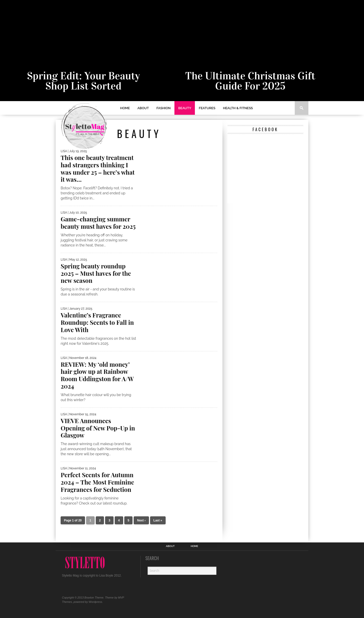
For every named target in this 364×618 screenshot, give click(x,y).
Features (207, 108)
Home (125, 108)
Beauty (185, 108)
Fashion (164, 108)
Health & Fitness (238, 108)
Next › (141, 520)
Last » (158, 520)
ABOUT (143, 108)
